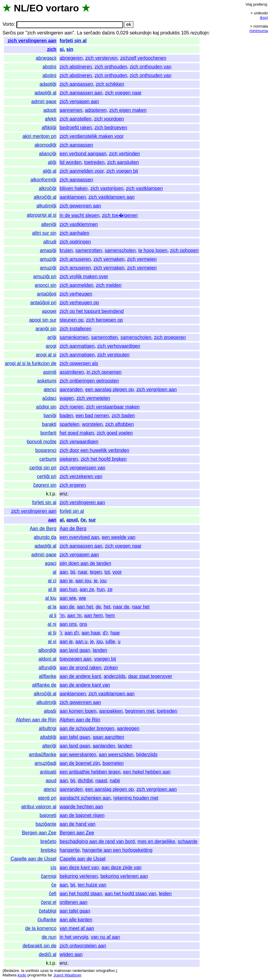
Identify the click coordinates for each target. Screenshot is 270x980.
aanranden (71, 389)
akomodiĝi (45, 145)
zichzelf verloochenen (143, 58)
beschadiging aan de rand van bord (97, 841)
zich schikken (110, 84)
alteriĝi (49, 746)
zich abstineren (76, 67)
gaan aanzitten (108, 737)
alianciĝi (48, 154)
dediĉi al (47, 954)
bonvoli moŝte (42, 442)
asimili (50, 372)
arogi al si (46, 355)
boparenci (46, 450)
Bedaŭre (11, 971)
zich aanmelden (76, 285)
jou (103, 581)
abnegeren (71, 58)
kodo (22, 975)
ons (83, 624)
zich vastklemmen (79, 224)
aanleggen (128, 728)
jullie (110, 641)
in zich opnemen (104, 372)
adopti (50, 110)
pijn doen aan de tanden (85, 563)
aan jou (83, 581)
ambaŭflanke (43, 754)
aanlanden (104, 746)
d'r (105, 633)
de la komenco (41, 928)
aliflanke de (44, 685)
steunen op (71, 320)
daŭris (108, 33)
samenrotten (89, 250)
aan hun (68, 589)
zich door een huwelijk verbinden (94, 450)
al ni (52, 624)
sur (92, 520)
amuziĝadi (45, 763)
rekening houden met (136, 798)
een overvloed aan (79, 537)
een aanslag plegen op (110, 389)
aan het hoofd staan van (130, 894)
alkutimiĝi (46, 206)
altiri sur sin (44, 233)
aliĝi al (50, 171)
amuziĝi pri (45, 276)
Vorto (8, 24)
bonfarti (48, 433)
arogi (51, 346)
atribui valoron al (39, 807)
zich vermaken (109, 259)
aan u (82, 641)
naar (83, 572)
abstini (49, 67)
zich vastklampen (145, 188)
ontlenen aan (74, 902)
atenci (50, 389)
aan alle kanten (76, 920)
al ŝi (52, 633)
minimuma (259, 31)
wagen (67, 398)
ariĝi (52, 337)
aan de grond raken (80, 668)
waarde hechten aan (81, 807)
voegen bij (105, 659)
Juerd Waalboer (67, 975)
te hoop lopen (153, 250)
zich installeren (76, 329)
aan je (66, 581)
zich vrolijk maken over (84, 276)
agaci (51, 563)
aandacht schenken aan (85, 798)
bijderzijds (147, 754)
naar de (121, 607)
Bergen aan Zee (39, 833)
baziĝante (46, 824)
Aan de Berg (43, 529)
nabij (115, 781)
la (23, 971)
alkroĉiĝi (47, 188)
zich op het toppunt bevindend (92, 311)
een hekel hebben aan (147, 772)
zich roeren (71, 407)
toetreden (94, 162)
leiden (165, 894)
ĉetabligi (47, 911)
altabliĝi (48, 737)
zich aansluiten (123, 162)
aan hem (93, 615)
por (21, 33)
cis (54, 867)
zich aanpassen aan (81, 93)
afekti (51, 119)
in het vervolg (74, 937)
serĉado (92, 33)
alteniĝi (49, 224)
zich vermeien (142, 259)
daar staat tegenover (150, 676)
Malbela (9, 975)
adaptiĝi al (45, 93)
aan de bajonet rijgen (82, 815)
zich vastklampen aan (111, 197)
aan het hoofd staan (81, 894)
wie (82, 598)
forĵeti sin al (73, 41)
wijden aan (71, 954)
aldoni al (48, 659)
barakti (49, 424)
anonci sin (46, 285)
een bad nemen (92, 416)
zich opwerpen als (79, 363)
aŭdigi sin (46, 407)
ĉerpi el (49, 902)
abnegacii (46, 58)
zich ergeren (73, 485)
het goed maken (77, 433)
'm (62, 615)
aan (52, 520)
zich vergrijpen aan (156, 389)
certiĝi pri (47, 476)
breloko (49, 850)
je (96, 581)
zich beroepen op (104, 320)
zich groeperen (170, 337)
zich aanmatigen (77, 346)
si (62, 49)
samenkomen (74, 337)
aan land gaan (75, 650)
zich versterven (102, 58)
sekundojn (141, 33)
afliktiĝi (49, 128)
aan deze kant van (79, 867)
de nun (49, 937)
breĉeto (48, 841)
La (79, 33)
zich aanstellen (76, 119)
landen (100, 650)
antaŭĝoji (47, 294)
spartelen (70, 424)
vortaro (62, 8)
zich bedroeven (111, 128)
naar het (141, 607)
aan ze (87, 589)
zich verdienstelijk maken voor (92, 136)
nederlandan (84, 971)
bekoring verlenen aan (124, 876)
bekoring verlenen (79, 876)
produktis (170, 33)
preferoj (260, 4)
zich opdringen (75, 242)
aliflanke (47, 676)
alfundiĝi (48, 668)
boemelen (113, 763)
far (50, 975)
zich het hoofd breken (104, 459)
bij (73, 572)
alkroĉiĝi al (45, 197)
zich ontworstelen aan (83, 946)
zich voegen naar (123, 93)
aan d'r (72, 633)
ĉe (83, 520)
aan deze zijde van (122, 867)
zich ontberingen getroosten (89, 381)
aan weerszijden (116, 754)
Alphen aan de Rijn (36, 720)
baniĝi (50, 416)
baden (66, 416)
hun (101, 589)
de (98, 607)
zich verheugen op (79, 303)
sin (70, 49)
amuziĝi (48, 259)
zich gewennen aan (80, 206)
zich (52, 49)
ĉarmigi (49, 876)
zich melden (109, 285)
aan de (67, 607)
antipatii (48, 772)
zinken (111, 668)
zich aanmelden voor (82, 171)
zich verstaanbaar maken (113, 407)
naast (101, 781)
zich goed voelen (115, 433)
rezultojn (199, 33)
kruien (66, 250)
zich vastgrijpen (107, 188)
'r (61, 633)
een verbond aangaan (83, 154)
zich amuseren (75, 259)
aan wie (68, 598)
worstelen (92, 424)
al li (53, 615)
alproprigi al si (42, 215)
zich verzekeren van (81, 476)
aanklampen (73, 197)
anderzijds (115, 676)
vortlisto (32, 971)
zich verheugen (76, 294)
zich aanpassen (76, 84)
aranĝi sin (46, 329)
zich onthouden (111, 67)
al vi (52, 641)
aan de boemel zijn (80, 763)
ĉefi (53, 894)
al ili (52, 589)
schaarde (188, 841)
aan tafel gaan (75, 737)
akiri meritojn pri (39, 136)
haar (115, 633)
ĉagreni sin (45, 485)
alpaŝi (50, 711)
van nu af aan (105, 937)
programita (37, 975)
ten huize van (92, 885)
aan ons (68, 624)
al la (52, 607)
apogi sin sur (43, 320)
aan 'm (74, 615)
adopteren (96, 110)
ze (110, 589)
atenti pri (47, 798)
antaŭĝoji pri (43, 303)
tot (107, 572)
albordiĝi (47, 650)
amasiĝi (48, 250)
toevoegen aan (76, 659)
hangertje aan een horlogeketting (117, 850)
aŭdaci (49, 398)
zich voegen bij (122, 171)
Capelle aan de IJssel (33, 859)
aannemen (71, 110)
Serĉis (9, 33)
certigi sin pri (43, 468)
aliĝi (52, 162)
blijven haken (74, 188)
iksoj (264, 18)
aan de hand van (77, 824)
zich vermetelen (93, 398)
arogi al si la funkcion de (31, 363)
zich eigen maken (128, 110)
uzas (44, 971)
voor (117, 572)
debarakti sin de (39, 946)
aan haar (91, 633)
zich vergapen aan (79, 101)
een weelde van (119, 537)
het (107, 607)
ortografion (105, 971)
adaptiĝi (48, 84)
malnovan (63, 971)
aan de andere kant (80, 676)
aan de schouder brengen (87, 728)
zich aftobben (119, 424)
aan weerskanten (78, 754)
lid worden (71, 162)
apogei (49, 311)
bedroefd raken (76, 128)
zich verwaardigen (79, 442)
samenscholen (120, 250)
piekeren (69, 459)
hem (110, 615)
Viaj (249, 4)
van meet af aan (77, 928)
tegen (96, 572)
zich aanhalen (74, 233)
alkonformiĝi (43, 180)
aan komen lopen (78, 711)
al (62, 520)
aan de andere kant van (85, 685)
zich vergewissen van (82, 468)
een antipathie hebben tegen (90, 772)
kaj (156, 33)
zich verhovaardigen (119, 346)
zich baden (123, 416)
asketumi (47, 381)
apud (72, 520)
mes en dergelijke (156, 841)
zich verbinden (125, 154)
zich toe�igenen (120, 215)
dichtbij (85, 781)
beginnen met (140, 711)
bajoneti (48, 815)
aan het (85, 607)
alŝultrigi (47, 728)
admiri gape (44, 101)
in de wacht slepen (80, 215)
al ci (52, 581)
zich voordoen (109, 119)
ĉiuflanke (47, 920)
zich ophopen (184, 250)
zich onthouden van (151, 67)
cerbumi (48, 459)
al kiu (51, 598)
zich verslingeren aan (32, 41)
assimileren (72, 372)
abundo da (45, 537)
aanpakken (111, 711)
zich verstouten (114, 355)
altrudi (50, 242)
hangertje (70, 850)
